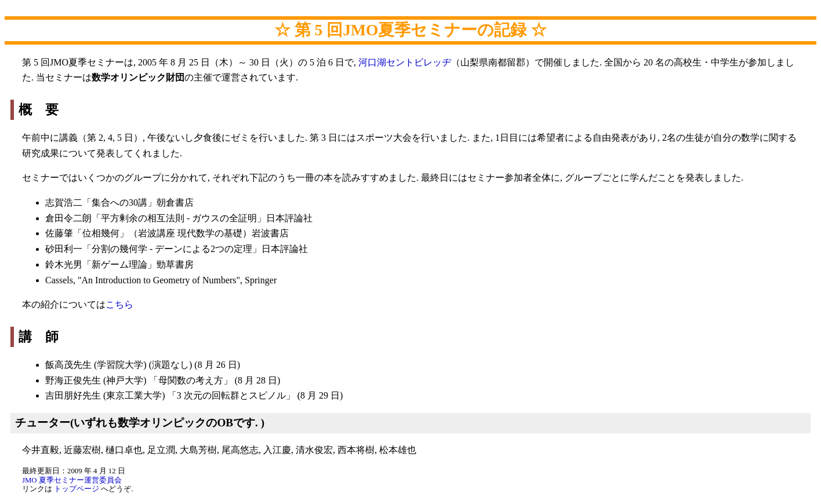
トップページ (77, 489)
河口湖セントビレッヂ (405, 62)
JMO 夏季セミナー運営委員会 (72, 480)
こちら (119, 304)
